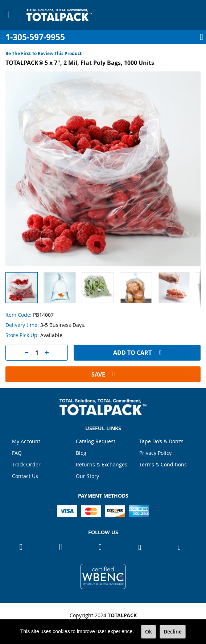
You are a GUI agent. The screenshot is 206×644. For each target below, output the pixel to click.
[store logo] (59, 15)
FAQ (17, 453)
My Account (26, 441)
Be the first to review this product (44, 53)
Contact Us (25, 476)
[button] (63, 288)
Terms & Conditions (163, 464)
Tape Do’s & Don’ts (161, 441)
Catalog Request (96, 441)
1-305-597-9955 (35, 37)
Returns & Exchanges (102, 464)
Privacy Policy (155, 453)
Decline (173, 631)
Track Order (26, 464)
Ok (149, 631)
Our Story (87, 476)
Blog (81, 453)
